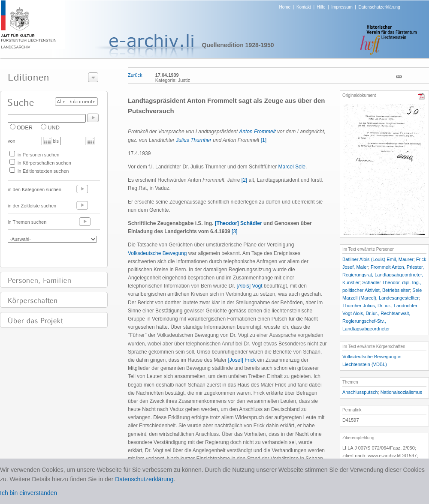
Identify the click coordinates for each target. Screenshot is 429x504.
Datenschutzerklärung (379, 7)
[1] (264, 140)
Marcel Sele (292, 167)
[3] (234, 231)
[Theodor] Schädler (239, 223)
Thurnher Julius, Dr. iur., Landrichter (380, 306)
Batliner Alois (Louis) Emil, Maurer (378, 259)
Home (285, 7)
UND (54, 127)
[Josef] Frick (242, 360)
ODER (25, 127)
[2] (244, 180)
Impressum (342, 7)
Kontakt (304, 7)
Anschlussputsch (360, 392)
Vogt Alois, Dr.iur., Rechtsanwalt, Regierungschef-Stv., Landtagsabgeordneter (376, 321)
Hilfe (321, 7)
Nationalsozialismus (401, 392)
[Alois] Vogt (249, 286)
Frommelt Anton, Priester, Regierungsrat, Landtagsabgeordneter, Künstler (383, 275)
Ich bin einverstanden (29, 493)
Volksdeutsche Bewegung (157, 253)
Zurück (135, 75)
